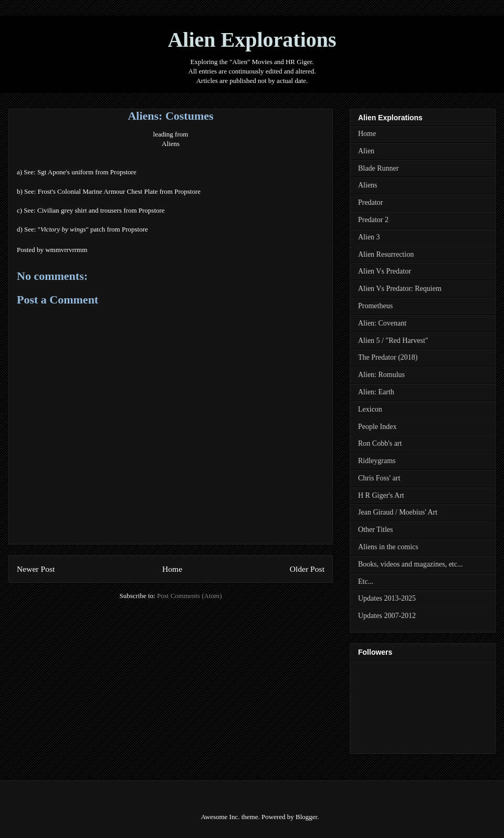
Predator (370, 202)
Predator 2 (373, 220)
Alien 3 (369, 237)
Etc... (366, 582)
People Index (377, 427)
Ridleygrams (377, 461)
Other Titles (376, 530)
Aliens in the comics (388, 547)
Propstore (124, 172)
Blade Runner (378, 168)
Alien (366, 151)
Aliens (171, 144)
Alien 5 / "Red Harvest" (393, 341)
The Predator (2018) (388, 357)
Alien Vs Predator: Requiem (400, 289)
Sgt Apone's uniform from (74, 172)
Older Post (307, 569)
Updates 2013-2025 (387, 598)
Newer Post (36, 569)
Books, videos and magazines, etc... (410, 564)
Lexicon (370, 409)
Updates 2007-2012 (387, 616)
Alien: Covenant (382, 323)
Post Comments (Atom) (190, 596)
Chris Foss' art (379, 478)
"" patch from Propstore (93, 229)
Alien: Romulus (381, 375)
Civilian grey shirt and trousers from (88, 210)
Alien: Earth (376, 392)
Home (172, 569)
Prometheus (375, 306)
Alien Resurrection (386, 254)
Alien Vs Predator (385, 271)
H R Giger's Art (381, 495)
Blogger (306, 817)
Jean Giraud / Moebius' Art (398, 512)
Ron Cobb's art (380, 443)
